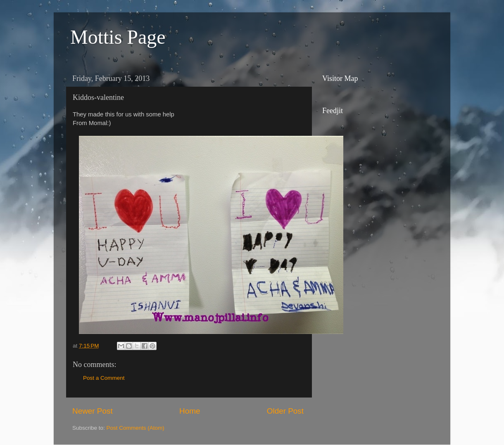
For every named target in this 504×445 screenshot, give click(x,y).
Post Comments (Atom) (136, 428)
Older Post (285, 411)
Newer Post (93, 411)
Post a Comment (104, 378)
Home (190, 411)
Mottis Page (118, 37)
